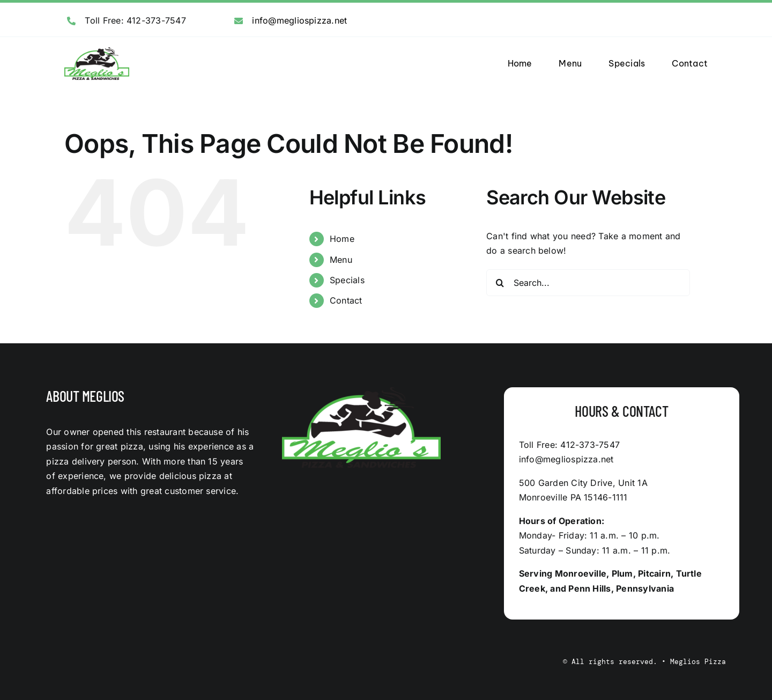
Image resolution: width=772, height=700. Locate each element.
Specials (347, 280)
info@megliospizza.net (299, 20)
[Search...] (588, 283)
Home (342, 239)
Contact (346, 300)
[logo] (97, 51)
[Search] (500, 283)
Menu (341, 260)
